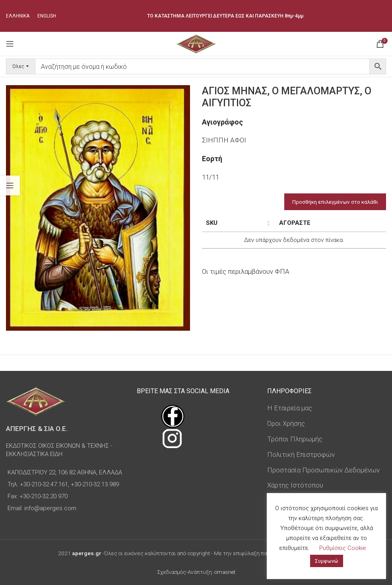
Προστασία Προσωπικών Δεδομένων (323, 470)
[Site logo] (196, 43)
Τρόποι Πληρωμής (295, 439)
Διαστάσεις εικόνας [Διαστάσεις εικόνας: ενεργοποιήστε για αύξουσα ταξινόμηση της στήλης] (281, 227)
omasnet (225, 572)
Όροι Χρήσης (286, 423)
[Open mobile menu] (10, 44)
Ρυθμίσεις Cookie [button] (343, 548)
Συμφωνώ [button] (327, 561)
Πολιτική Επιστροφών (301, 454)
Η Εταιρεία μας (290, 408)
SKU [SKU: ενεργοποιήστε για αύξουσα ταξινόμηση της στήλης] (212, 223)
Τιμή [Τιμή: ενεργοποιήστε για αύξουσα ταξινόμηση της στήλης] (329, 223)
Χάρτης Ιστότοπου (295, 485)
